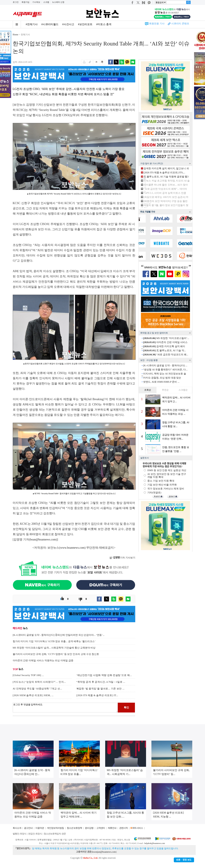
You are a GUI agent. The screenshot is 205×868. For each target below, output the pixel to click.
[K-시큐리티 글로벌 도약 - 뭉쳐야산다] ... (165, 365)
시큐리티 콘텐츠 (180, 24)
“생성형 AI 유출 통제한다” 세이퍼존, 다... (165, 370)
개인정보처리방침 (55, 828)
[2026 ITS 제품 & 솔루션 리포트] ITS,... (164, 173)
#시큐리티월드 (50, 24)
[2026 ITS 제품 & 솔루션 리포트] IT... (97, 695)
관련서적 (123, 828)
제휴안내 (112, 828)
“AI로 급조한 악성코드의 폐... (166, 355)
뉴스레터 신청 (58, 2)
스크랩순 (183, 390)
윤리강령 (89, 828)
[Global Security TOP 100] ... (28, 675)
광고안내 (28, 828)
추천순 (165, 390)
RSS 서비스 (138, 828)
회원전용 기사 (157, 24)
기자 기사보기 (122, 558)
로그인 (16, 2)
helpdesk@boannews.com (155, 843)
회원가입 (25, 2)
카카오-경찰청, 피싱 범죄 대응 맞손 (162, 378)
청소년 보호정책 (74, 828)
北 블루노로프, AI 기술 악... (164, 350)
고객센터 (101, 828)
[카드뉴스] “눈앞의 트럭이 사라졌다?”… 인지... (39, 682)
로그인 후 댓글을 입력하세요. (65, 708)
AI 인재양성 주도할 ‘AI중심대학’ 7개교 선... (37, 689)
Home (16, 35)
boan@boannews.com (43, 539)
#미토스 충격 (104, 24)
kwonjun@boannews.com (104, 852)
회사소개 (17, 828)
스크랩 (46, 2)
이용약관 (40, 828)
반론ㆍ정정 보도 (184, 860)
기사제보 (36, 2)
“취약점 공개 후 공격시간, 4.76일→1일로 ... (101, 682)
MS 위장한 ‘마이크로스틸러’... (166, 338)
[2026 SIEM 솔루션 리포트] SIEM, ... (33, 695)
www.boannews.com (72, 548)
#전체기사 (32, 24)
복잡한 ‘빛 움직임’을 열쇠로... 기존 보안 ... (101, 689)
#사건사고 (68, 24)
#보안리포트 (85, 24)
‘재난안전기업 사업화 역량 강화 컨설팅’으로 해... (104, 675)
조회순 (148, 390)
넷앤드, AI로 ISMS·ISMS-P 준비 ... (161, 382)
